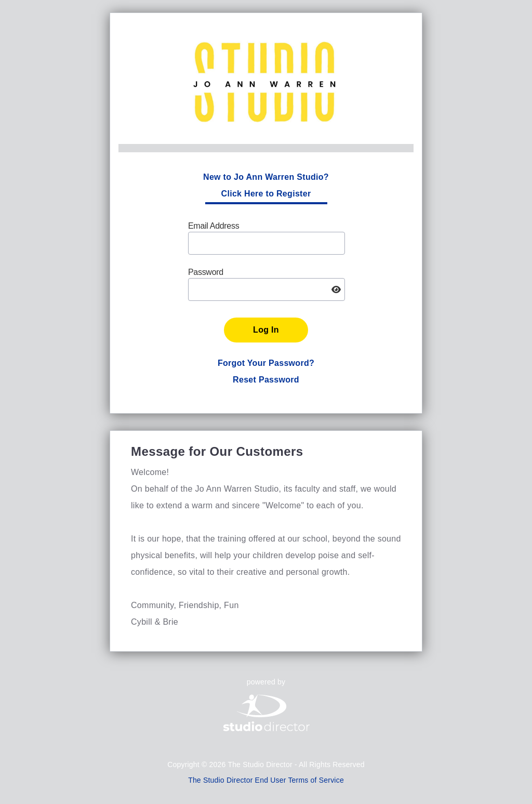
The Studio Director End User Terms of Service (266, 780)
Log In (266, 330)
